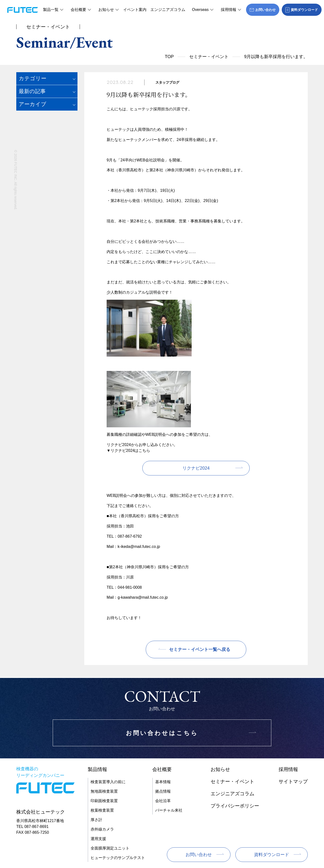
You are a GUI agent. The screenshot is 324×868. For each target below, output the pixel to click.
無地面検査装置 (104, 791)
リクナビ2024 (196, 468)
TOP (169, 57)
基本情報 (163, 782)
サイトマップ (293, 781)
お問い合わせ (199, 855)
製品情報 (97, 769)
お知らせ (106, 10)
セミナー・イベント (209, 57)
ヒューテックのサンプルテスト (118, 858)
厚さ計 (96, 820)
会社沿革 (163, 801)
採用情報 (229, 10)
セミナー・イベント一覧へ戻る (200, 649)
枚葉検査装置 (102, 810)
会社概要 (78, 10)
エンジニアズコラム (168, 10)
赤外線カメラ (102, 829)
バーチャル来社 (169, 810)
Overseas (200, 10)
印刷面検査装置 (104, 801)
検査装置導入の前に (108, 782)
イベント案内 (135, 10)
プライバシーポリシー (235, 806)
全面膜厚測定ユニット (110, 848)
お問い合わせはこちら (162, 733)
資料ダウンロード (272, 855)
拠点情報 (163, 791)
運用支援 (98, 839)
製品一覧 (51, 10)
